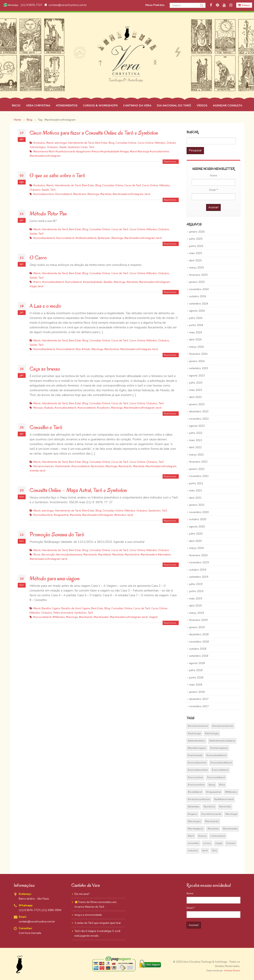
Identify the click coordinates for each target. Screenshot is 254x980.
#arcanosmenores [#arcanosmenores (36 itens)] (223, 726)
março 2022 (196, 455)
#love (37, 555)
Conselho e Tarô (46, 427)
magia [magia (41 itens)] (219, 843)
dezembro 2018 (199, 634)
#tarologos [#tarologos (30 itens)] (194, 821)
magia (33, 286)
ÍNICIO (16, 106)
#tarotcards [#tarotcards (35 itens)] (212, 821)
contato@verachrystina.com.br (66, 5)
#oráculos (39, 143)
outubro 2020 (198, 519)
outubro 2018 (198, 649)
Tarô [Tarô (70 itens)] (214, 851)
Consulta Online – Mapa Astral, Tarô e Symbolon (78, 490)
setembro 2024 (199, 304)
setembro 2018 (199, 656)
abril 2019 (195, 606)
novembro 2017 (199, 706)
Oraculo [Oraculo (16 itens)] (231, 843)
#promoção (48, 555)
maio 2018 (196, 685)
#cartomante (63, 466)
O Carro (38, 258)
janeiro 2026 (197, 232)
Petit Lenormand (63, 613)
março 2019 (196, 613)
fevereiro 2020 (198, 555)
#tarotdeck (105, 555)
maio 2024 (196, 332)
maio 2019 (196, 599)
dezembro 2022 (199, 411)
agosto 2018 (197, 663)
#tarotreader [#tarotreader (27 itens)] (230, 829)
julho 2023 (196, 383)
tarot (147, 194)
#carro (37, 282)
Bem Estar (101, 143)
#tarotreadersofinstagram (45, 156)
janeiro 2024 (197, 361)
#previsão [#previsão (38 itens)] (225, 807)
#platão (108, 282)
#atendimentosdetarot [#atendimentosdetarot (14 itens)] (222, 741)
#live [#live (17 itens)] (222, 785)
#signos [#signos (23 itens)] (193, 814)
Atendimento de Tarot (81, 143)
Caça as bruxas (45, 369)
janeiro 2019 (197, 627)
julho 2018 (196, 670)
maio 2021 (196, 490)
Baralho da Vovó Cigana (76, 608)
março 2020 (196, 548)
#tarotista (106, 194)
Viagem (153, 617)
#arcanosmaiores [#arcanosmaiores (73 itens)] (198, 726)
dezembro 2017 (199, 699)
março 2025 (196, 268)
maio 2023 (196, 390)
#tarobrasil (80, 194)
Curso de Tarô (133, 185)
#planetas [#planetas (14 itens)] (194, 807)
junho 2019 (196, 591)
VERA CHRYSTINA (38, 106)
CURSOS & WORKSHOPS (100, 106)
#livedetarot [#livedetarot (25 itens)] (195, 792)
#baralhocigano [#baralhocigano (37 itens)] (197, 748)
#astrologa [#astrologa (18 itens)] (194, 733)
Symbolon (154, 511)
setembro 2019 (199, 577)
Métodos (160, 143)
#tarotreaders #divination (156, 555)
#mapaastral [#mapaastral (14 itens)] (214, 792)
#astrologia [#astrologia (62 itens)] (212, 733)
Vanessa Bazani (232, 971)
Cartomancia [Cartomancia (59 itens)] (218, 836)
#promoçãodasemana (69, 555)
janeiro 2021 (197, 505)
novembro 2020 (199, 512)
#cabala (49, 408)
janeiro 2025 (197, 282)
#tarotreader (101, 617)
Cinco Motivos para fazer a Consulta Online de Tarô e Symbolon (94, 133)
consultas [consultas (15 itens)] (193, 843)
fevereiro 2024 (198, 354)
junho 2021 (196, 483)
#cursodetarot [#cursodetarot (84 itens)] (220, 770)
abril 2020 (195, 541)
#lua (78, 349)
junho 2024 (196, 325)
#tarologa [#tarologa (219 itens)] (231, 814)
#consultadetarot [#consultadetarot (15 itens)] (216, 755)
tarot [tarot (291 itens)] (205, 851)
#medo (86, 349)
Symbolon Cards (78, 147)
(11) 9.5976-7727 (22, 5)
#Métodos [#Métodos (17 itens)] (231, 792)
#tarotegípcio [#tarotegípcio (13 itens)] (196, 829)
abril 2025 (195, 260)
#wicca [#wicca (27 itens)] (202, 836)
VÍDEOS (202, 106)
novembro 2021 (199, 476)
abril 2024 (195, 340)
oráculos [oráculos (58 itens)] (193, 851)
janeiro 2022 (197, 469)
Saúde (63, 147)
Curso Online (146, 143)
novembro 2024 (199, 289)
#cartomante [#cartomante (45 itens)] (195, 755)
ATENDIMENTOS (67, 106)
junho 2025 (196, 246)
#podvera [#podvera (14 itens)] (209, 807)
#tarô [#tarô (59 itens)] (191, 836)
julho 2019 (196, 584)
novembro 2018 (199, 642)
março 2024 (196, 347)
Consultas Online (126, 143)
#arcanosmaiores (44, 466)
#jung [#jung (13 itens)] (212, 785)
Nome (214, 176)
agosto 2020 (197, 527)
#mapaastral (61, 515)
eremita (34, 471)
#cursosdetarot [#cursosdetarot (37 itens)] (216, 777)
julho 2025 (196, 239)
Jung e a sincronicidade (88, 915)
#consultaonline (43, 515)
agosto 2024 (197, 311)
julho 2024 (196, 318)
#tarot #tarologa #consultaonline (149, 151)
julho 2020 (196, 534)
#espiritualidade (93, 282)
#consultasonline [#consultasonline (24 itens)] (198, 770)
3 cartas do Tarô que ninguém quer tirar (98, 923)
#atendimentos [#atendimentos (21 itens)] (196, 741)
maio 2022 (196, 440)
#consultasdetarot (44, 238)
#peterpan (104, 238)
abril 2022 (195, 447)
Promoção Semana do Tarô (57, 534)
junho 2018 (196, 678)
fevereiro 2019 (198, 620)
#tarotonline (112, 349)
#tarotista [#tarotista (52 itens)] (213, 829)
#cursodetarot (64, 194)
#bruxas (38, 408)
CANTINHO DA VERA (137, 106)
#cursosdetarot (65, 238)
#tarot (50, 143)
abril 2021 (195, 498)
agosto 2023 (197, 376)
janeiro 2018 (197, 692)
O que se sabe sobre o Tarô (57, 175)
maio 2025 (196, 253)
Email (214, 190)
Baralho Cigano (51, 608)
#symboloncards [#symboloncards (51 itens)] (211, 814)
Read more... (171, 162)
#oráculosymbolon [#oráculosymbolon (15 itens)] (199, 799)
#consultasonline (44, 194)
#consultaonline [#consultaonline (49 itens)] (197, 763)
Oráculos (53, 147)
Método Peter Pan (48, 214)
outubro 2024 (198, 296)
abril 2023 (195, 397)
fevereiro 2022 (198, 462)
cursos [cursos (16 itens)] (207, 843)
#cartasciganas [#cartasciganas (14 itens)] (219, 748)
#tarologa (93, 194)
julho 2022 (196, 433)
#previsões (97, 466)
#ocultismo (103, 408)
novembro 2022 (199, 419)
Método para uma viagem (55, 578)
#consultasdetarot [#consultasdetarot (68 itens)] (221, 763)
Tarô (92, 147)
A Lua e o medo (45, 306)
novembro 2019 (199, 562)
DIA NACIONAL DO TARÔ (174, 106)
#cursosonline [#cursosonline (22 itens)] (196, 785)
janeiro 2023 (197, 404)
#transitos (120, 515)
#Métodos (59, 617)
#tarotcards (125, 466)
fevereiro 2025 (198, 275)
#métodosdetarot (86, 238)
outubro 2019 (198, 570)
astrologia (61, 143)
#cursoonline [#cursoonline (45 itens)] (195, 777)
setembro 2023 (199, 368)
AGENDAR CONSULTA (227, 106)
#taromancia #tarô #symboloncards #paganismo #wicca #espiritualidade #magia (81, 151)
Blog (111, 143)
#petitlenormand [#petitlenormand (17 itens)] (224, 799)
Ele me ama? (82, 894)
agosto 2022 (197, 426)
